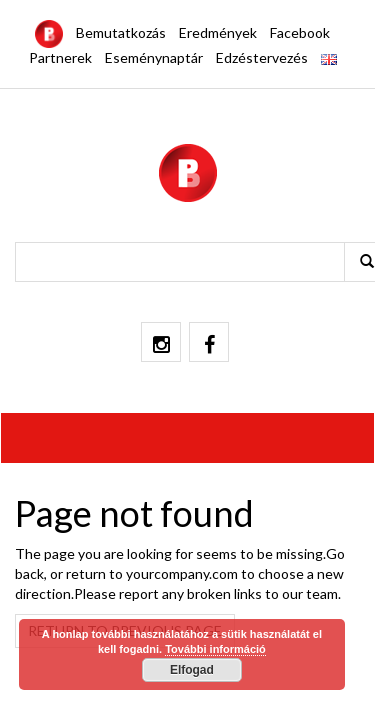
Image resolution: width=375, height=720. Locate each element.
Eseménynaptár (154, 57)
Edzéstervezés (262, 57)
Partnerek (60, 57)
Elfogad (192, 670)
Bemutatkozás (121, 32)
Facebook (300, 32)
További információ (215, 649)
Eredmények (218, 32)
